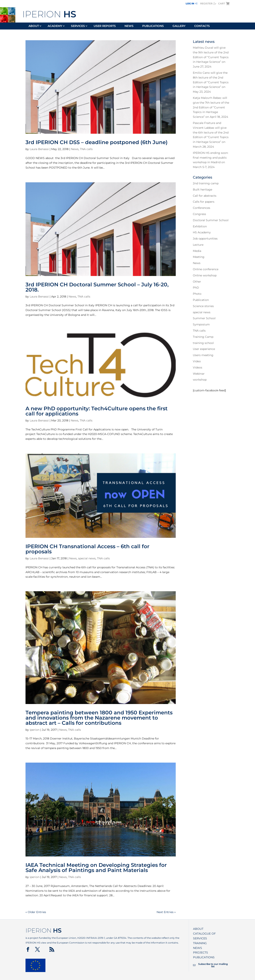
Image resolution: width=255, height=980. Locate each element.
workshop (200, 380)
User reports (105, 26)
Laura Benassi (39, 149)
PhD (196, 288)
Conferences (202, 208)
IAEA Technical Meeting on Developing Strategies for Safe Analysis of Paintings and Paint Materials (96, 868)
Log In (191, 4)
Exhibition (200, 226)
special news (87, 558)
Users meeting (203, 355)
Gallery (179, 26)
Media (197, 251)
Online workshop (205, 275)
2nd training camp (206, 183)
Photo (197, 294)
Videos (198, 367)
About (34, 26)
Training (200, 943)
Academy (55, 26)
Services (78, 26)
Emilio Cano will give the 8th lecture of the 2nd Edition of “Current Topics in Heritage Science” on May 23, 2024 (211, 82)
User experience (204, 349)
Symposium (201, 324)
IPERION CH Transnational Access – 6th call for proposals (87, 549)
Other (197, 282)
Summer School (204, 318)
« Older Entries (36, 912)
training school (203, 343)
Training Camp (203, 337)
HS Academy (202, 232)
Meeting (199, 257)
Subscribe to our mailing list (210, 965)
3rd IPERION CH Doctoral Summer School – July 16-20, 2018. (97, 287)
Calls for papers (204, 202)
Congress (199, 214)
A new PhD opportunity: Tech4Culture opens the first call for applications (97, 411)
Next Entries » (166, 912)
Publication (201, 300)
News (129, 26)
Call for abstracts (205, 196)
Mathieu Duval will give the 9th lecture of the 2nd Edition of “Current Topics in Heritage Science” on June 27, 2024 (211, 57)
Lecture (198, 245)
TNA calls (86, 149)
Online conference (206, 269)
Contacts (202, 26)
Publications (153, 26)
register (208, 3)
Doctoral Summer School (211, 220)
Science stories (203, 306)
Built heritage (203, 190)
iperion (35, 730)
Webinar (199, 374)
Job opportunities (205, 239)
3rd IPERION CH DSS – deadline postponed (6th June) (97, 142)
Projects (201, 953)
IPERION (49, 14)
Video (197, 361)
